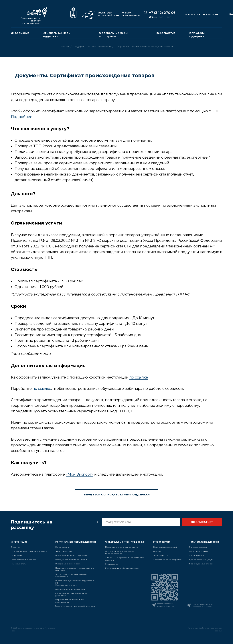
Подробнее (22, 117)
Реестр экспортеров (198, 551)
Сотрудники (17, 555)
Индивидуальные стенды (201, 564)
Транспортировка (64, 551)
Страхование (111, 564)
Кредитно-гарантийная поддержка (122, 568)
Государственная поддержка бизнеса (29, 551)
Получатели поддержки (196, 35)
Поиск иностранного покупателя (71, 555)
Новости (157, 551)
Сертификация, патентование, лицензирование (120, 552)
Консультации (62, 547)
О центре (15, 547)
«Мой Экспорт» (80, 474)
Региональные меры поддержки (56, 35)
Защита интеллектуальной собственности (75, 606)
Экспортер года (161, 555)
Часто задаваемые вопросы (24, 560)
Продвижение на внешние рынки (122, 547)
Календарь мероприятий (165, 547)
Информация (20, 33)
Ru (231, 14)
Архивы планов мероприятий (168, 560)
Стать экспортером (198, 547)
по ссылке (139, 377)
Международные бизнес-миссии (71, 560)
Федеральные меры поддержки (113, 35)
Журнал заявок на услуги (201, 560)
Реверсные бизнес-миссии (68, 564)
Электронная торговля (66, 585)
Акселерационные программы (70, 589)
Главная (64, 47)
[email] (141, 522)
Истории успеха (196, 555)
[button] (202, 14)
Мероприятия (165, 33)
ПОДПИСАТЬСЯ (202, 522)
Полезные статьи (19, 564)
